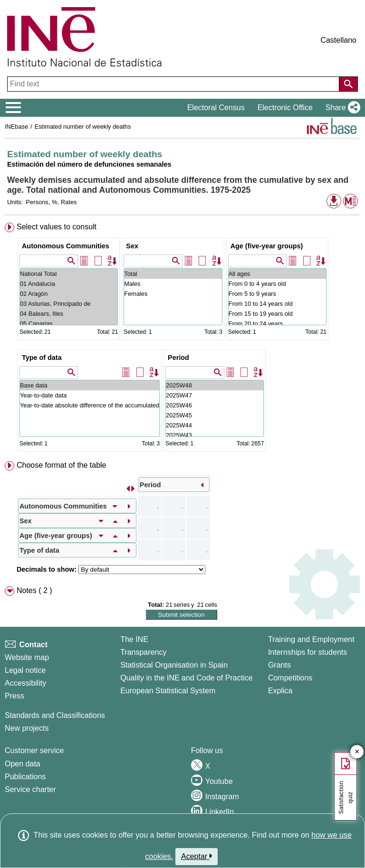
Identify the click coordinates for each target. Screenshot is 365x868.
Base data (90, 385)
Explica (280, 691)
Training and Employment (311, 639)
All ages (277, 274)
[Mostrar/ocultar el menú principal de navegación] (14, 108)
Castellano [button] (338, 40)
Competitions (290, 678)
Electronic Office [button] (285, 108)
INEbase (16, 127)
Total (173, 274)
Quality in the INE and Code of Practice (186, 678)
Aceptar (197, 856)
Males (173, 284)
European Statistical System (168, 691)
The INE (134, 639)
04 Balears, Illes (69, 314)
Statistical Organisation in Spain (174, 665)
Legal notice (25, 670)
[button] (341, 108)
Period (178, 358)
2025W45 (215, 415)
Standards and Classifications (55, 715)
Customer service (34, 750)
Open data (23, 764)
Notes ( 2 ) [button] (34, 590)
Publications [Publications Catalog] (25, 777)
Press (14, 696)
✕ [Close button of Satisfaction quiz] (357, 752)
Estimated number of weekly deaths (83, 127)
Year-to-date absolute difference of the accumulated (90, 405)
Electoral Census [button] (216, 108)
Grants (279, 665)
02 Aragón (69, 294)
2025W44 (215, 425)
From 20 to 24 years (277, 324)
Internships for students (307, 652)
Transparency (143, 652)
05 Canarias (69, 324)
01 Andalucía (69, 284)
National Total (69, 274)
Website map (27, 657)
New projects (27, 728)
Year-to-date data (90, 395)
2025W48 (215, 385)
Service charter (30, 789)
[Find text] (174, 84)
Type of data (42, 358)
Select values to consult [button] (57, 227)
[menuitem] (182, 339)
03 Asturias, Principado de (69, 304)
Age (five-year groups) (267, 246)
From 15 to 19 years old (277, 314)
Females (173, 294)
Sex (132, 246)
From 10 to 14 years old (277, 304)
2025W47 (215, 395)
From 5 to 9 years (277, 294)
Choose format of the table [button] (62, 465)
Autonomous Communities (66, 246)
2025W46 (215, 405)
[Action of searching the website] (348, 84)
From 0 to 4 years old (277, 284)
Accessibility (25, 683)
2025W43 (215, 435)
